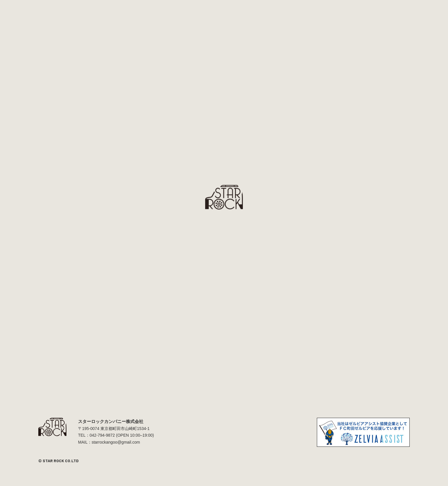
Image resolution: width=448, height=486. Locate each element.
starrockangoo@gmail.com (116, 442)
